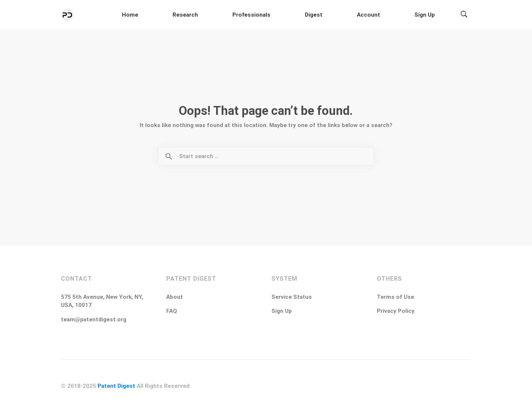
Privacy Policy (396, 312)
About (175, 298)
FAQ (172, 312)
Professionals (325, 15)
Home (246, 15)
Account (400, 15)
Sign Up (435, 15)
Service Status (292, 298)
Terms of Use (395, 298)
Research (280, 15)
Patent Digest (116, 387)
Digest (367, 15)
